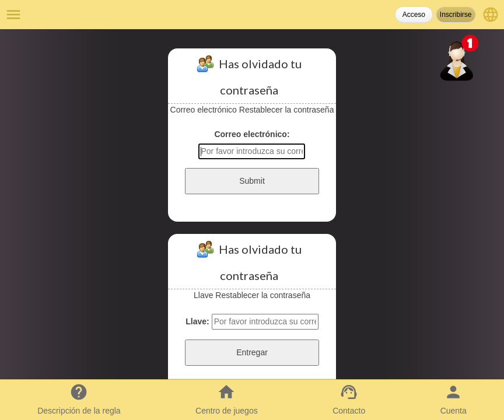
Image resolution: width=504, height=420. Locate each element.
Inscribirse (456, 15)
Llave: (197, 321)
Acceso (414, 15)
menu (13, 15)
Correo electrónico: (252, 134)
